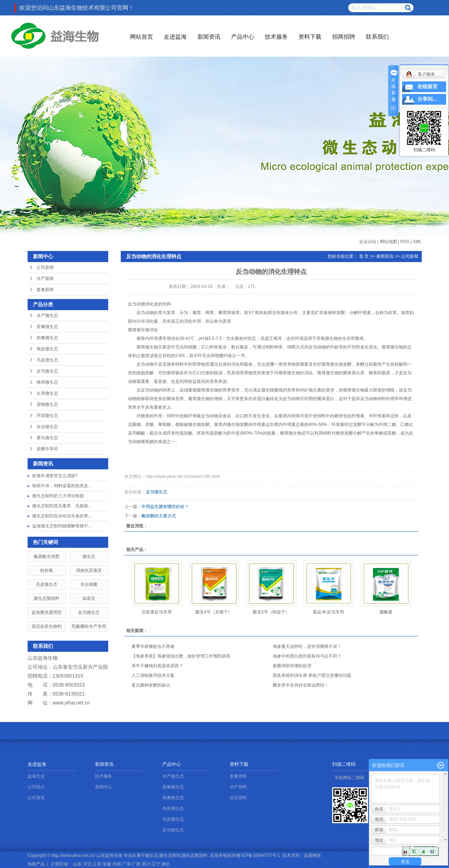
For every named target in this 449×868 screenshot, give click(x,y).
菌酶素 (386, 612)
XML (417, 242)
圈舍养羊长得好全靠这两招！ (301, 685)
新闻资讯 (209, 37)
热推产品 (36, 864)
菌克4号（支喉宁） (214, 612)
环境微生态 (47, 416)
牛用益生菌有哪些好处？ (165, 507)
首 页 (364, 256)
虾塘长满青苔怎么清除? (55, 476)
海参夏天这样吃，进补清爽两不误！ (307, 646)
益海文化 (36, 776)
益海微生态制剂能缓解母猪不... (62, 526)
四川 (146, 864)
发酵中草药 (47, 449)
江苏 (97, 864)
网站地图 (388, 242)
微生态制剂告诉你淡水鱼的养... (62, 516)
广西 (136, 864)
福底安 (89, 598)
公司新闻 (45, 267)
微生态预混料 (47, 598)
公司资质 (36, 798)
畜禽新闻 (45, 290)
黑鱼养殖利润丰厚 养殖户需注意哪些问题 (312, 675)
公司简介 (36, 787)
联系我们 (377, 37)
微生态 (89, 556)
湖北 (166, 864)
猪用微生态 (47, 382)
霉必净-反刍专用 (329, 612)
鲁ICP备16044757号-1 (258, 855)
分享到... (427, 99)
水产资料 (238, 787)
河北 (87, 864)
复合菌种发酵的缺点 (151, 685)
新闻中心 (104, 787)
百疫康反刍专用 (157, 612)
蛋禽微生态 (47, 327)
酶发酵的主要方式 (159, 516)
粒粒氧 (47, 570)
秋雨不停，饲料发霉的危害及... (62, 486)
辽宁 (156, 864)
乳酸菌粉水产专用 (89, 626)
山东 (77, 864)
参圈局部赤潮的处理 (292, 666)
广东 (126, 864)
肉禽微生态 (47, 338)
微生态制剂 (170, 855)
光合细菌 (89, 584)
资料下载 (310, 37)
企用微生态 (47, 393)
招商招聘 (344, 37)
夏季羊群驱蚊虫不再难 (153, 646)
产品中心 (243, 37)
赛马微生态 (47, 438)
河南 (117, 864)
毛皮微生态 (47, 360)
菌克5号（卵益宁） (271, 612)
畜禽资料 (238, 776)
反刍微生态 (47, 371)
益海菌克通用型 (47, 612)
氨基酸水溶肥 (47, 556)
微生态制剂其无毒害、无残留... (62, 506)
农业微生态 (47, 427)
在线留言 (427, 87)
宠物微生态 (47, 404)
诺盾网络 (312, 855)
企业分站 (368, 242)
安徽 (107, 864)
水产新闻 (45, 279)
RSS (405, 242)
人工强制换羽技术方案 (153, 675)
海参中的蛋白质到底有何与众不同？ (307, 656)
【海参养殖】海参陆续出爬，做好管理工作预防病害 (181, 656)
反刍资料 (238, 798)
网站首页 (142, 37)
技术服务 (276, 37)
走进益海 (175, 37)
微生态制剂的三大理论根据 (58, 496)
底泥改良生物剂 (47, 626)
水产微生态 (47, 316)
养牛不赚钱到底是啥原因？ (157, 666)
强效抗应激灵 (89, 570)
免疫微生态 (47, 349)
